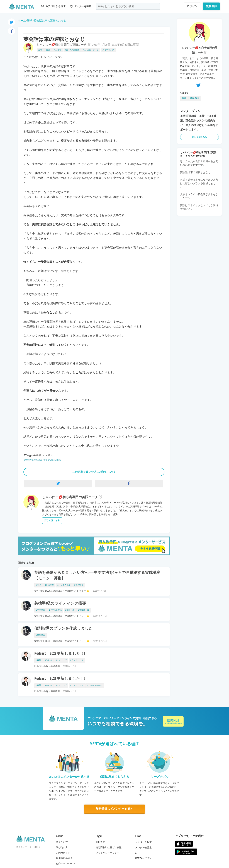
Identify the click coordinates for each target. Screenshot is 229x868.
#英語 (39, 585)
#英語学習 (49, 585)
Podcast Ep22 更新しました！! (60, 654)
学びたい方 (62, 848)
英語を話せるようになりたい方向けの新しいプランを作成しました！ (199, 183)
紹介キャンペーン (65, 864)
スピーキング (108, 50)
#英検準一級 (84, 610)
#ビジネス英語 (64, 585)
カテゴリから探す (53, 6)
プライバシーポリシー (108, 853)
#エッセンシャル (94, 686)
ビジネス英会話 (72, 50)
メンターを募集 (81, 6)
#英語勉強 (79, 585)
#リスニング (61, 660)
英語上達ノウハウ (91, 50)
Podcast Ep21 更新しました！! (59, 679)
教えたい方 (62, 842)
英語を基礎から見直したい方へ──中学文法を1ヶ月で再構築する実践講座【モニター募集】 (97, 576)
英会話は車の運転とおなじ (50, 21)
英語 (48, 50)
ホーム (22, 21)
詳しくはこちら (52, 520)
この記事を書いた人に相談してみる (94, 472)
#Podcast (48, 660)
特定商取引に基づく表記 (109, 848)
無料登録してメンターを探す (114, 809)
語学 (30, 21)
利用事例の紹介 (64, 858)
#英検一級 (70, 610)
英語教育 (195, 98)
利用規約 (100, 842)
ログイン (192, 6)
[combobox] (128, 6)
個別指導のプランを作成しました (64, 629)
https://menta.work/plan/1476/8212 (42, 460)
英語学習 (58, 50)
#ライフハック (77, 660)
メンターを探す (143, 842)
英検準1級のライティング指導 (60, 603)
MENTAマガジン (143, 858)
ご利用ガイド (63, 853)
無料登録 (211, 6)
